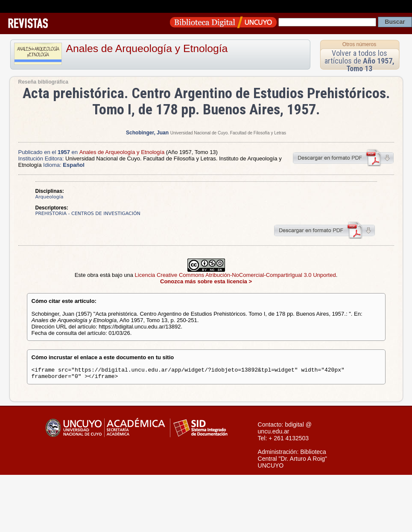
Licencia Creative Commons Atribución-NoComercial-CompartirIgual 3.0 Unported (235, 275)
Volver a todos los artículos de (359, 61)
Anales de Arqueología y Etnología (147, 48)
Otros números (359, 44)
